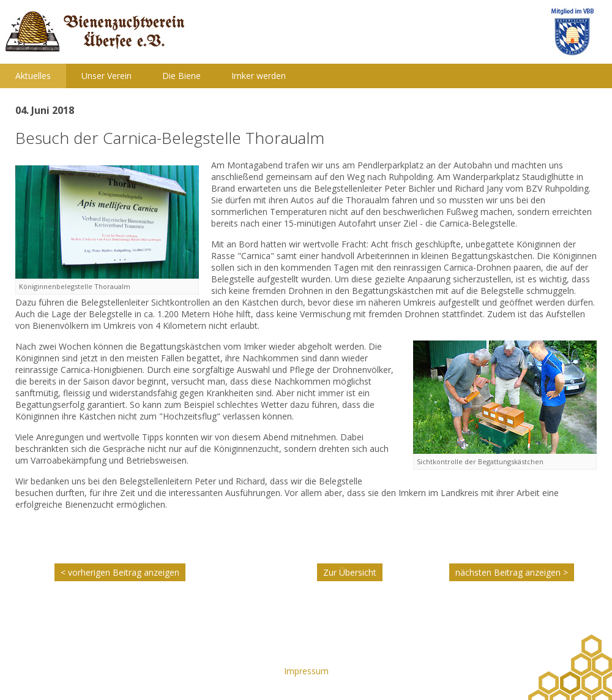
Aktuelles (33, 76)
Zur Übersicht (350, 572)
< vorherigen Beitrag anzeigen (120, 572)
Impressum (306, 671)
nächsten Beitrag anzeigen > (512, 572)
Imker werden (259, 76)
